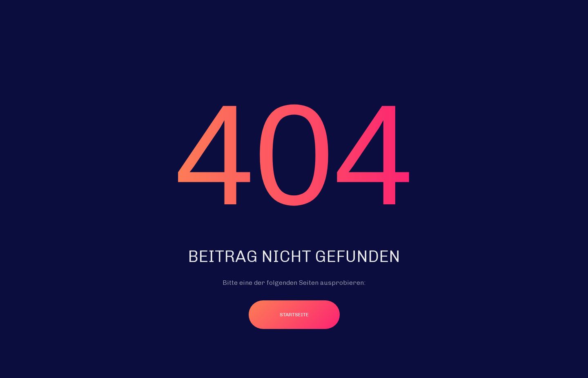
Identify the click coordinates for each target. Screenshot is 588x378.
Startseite (294, 315)
